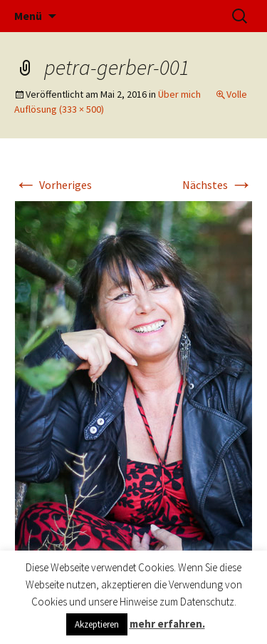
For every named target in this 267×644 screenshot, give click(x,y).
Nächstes (218, 185)
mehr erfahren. (167, 624)
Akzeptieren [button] (97, 624)
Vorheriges (53, 185)
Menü (28, 16)
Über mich (179, 94)
